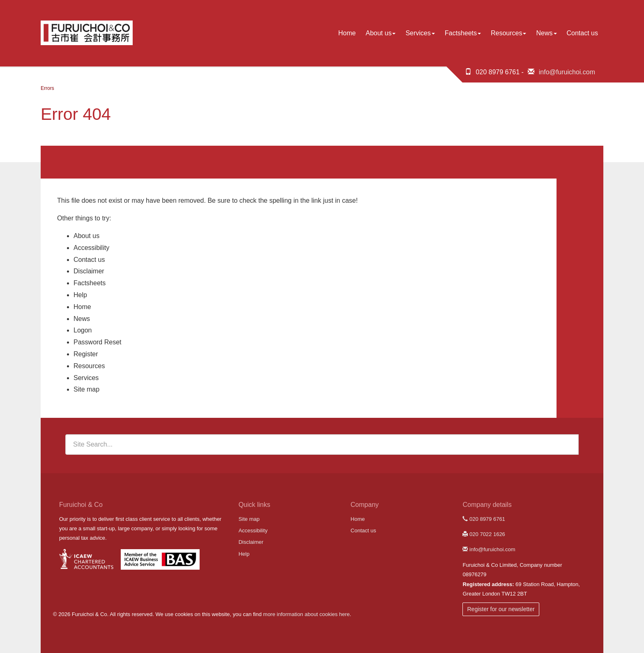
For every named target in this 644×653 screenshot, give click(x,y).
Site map (86, 389)
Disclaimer (89, 271)
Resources (508, 33)
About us (381, 33)
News (546, 33)
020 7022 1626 (484, 534)
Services (420, 33)
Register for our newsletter (501, 609)
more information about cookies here (307, 614)
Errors (47, 88)
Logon (83, 330)
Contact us (582, 33)
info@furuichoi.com (567, 72)
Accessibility (91, 248)
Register (86, 354)
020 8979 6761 (484, 519)
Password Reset (98, 342)
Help (80, 295)
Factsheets (463, 33)
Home (347, 33)
